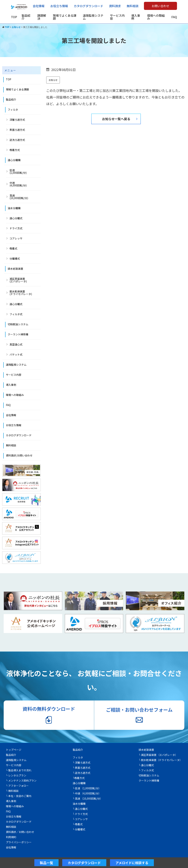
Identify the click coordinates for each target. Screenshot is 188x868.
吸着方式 (15, 150)
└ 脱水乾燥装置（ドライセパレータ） (160, 760)
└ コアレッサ (80, 819)
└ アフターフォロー (17, 786)
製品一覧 (46, 863)
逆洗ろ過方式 (17, 140)
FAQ (174, 17)
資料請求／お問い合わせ (20, 832)
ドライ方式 (16, 228)
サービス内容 (117, 17)
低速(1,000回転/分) (18, 171)
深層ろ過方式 (17, 120)
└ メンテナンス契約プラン (21, 780)
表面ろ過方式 (17, 130)
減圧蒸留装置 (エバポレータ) (18, 280)
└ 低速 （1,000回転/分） (87, 788)
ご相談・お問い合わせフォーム (139, 715)
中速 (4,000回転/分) (18, 184)
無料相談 (133, 6)
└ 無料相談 (12, 791)
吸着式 (13, 248)
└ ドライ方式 (80, 814)
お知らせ (53, 80)
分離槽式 (15, 259)
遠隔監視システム (93, 17)
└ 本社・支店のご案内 (19, 796)
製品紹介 (26, 17)
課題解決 (42, 17)
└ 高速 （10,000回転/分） (88, 798)
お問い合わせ (160, 6)
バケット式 (16, 354)
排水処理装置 (15, 269)
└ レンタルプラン (16, 775)
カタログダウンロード (88, 6)
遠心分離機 (14, 160)
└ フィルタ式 (146, 770)
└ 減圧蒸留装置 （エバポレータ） (158, 755)
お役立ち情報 (59, 6)
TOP (14, 17)
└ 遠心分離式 (80, 809)
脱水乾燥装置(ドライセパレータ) (21, 293)
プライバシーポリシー (19, 842)
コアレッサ (16, 238)
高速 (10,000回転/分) (19, 197)
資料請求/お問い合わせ (19, 455)
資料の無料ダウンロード (49, 715)
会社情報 (39, 6)
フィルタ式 (16, 314)
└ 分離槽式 (79, 829)
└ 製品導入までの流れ (19, 770)
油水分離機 (14, 208)
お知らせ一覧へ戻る (116, 119)
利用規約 (11, 837)
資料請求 (115, 6)
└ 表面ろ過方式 (82, 768)
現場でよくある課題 (65, 17)
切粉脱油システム (18, 324)
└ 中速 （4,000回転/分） (87, 793)
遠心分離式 (16, 218)
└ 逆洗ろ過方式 (82, 773)
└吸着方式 (79, 778)
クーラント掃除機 (18, 334)
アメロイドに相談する (132, 863)
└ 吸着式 (78, 824)
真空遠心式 (16, 344)
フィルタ (13, 110)
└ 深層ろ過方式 (82, 763)
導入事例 (136, 17)
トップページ (14, 750)
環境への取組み (156, 17)
